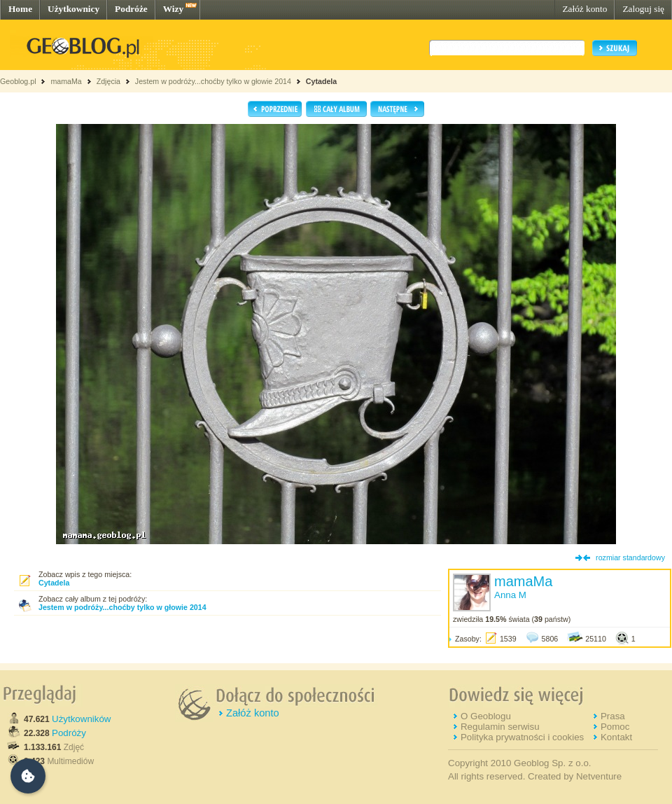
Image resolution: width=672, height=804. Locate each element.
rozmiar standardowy (630, 557)
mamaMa (66, 81)
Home (20, 9)
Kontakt (616, 737)
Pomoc (615, 727)
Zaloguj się (643, 9)
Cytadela (321, 81)
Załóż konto (584, 9)
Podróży (69, 733)
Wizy (173, 9)
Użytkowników (81, 719)
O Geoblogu (486, 716)
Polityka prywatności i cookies (522, 737)
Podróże (131, 9)
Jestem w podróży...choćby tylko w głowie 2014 (213, 81)
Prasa (613, 716)
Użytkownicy (73, 9)
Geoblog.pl (18, 81)
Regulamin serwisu (500, 727)
